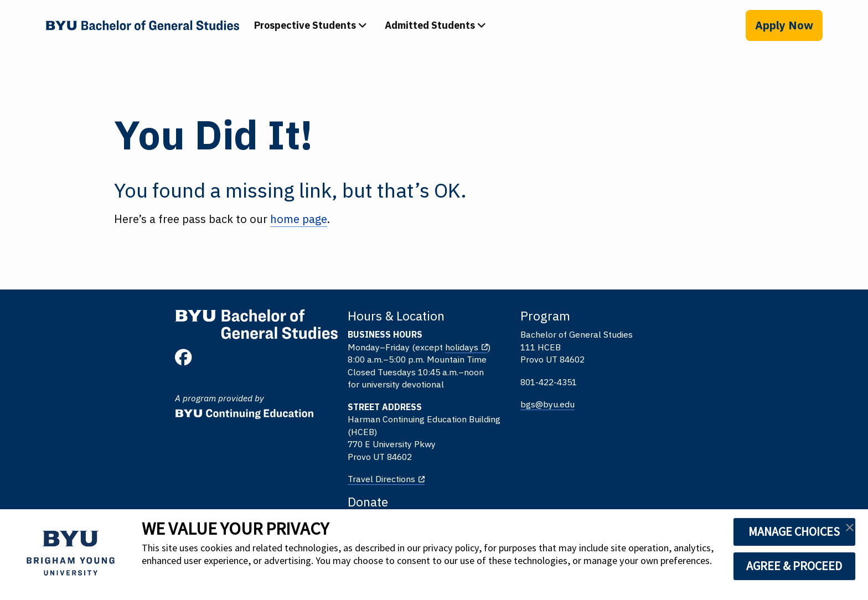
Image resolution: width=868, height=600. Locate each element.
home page (299, 219)
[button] (850, 531)
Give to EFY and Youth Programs (661, 380)
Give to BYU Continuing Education (663, 335)
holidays (385, 348)
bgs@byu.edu (461, 405)
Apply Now (784, 25)
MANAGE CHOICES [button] (769, 531)
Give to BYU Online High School (659, 358)
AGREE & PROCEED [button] (769, 566)
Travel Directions (305, 480)
